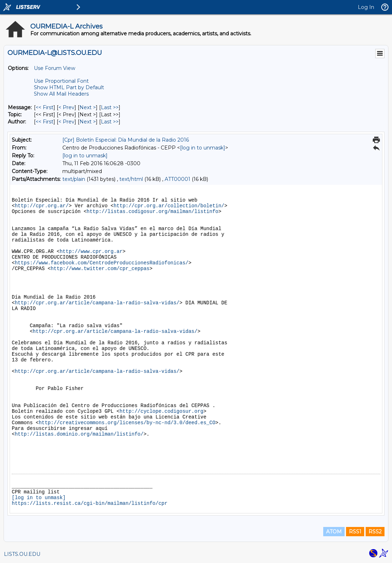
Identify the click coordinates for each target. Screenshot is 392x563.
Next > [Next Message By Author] (88, 122)
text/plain (74, 179)
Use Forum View (55, 68)
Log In (366, 7)
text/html (131, 179)
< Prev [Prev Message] (66, 107)
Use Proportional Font (61, 81)
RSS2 (375, 532)
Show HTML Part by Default (69, 87)
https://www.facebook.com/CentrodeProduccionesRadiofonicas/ (101, 263)
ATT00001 (177, 179)
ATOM (334, 532)
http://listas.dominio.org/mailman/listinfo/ (79, 434)
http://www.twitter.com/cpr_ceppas (100, 269)
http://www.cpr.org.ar (91, 252)
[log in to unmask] (203, 148)
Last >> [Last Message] (110, 107)
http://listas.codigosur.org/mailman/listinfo (153, 212)
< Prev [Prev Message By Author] (66, 122)
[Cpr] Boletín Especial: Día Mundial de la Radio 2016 (126, 140)
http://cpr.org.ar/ (42, 206)
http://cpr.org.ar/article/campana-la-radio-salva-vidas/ (97, 303)
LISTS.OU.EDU (22, 554)
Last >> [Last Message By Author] (110, 122)
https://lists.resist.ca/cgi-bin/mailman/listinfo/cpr (90, 503)
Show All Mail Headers (61, 94)
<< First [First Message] (45, 107)
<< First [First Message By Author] (45, 122)
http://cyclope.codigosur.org (161, 411)
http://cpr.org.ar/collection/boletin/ (169, 206)
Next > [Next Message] (88, 107)
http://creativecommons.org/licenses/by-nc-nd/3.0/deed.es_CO (127, 423)
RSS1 (355, 532)
